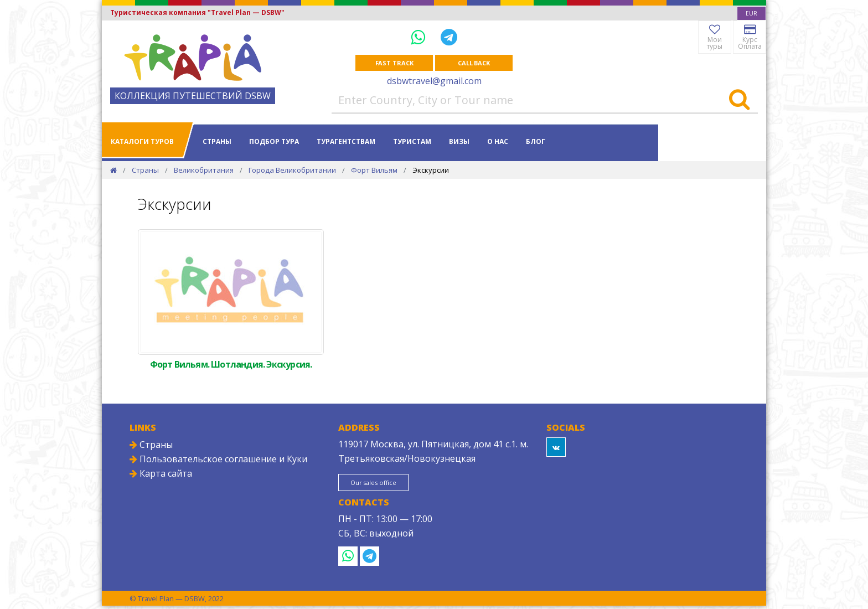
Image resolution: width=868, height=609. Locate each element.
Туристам (412, 143)
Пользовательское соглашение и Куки (218, 460)
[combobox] (751, 13)
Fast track (394, 63)
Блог (536, 143)
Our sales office (384, 485)
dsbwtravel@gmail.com (434, 82)
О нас (498, 143)
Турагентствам (346, 143)
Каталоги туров (142, 143)
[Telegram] (449, 37)
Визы (459, 143)
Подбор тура (274, 143)
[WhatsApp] (420, 37)
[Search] (739, 101)
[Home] (113, 171)
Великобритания (204, 171)
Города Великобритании (292, 171)
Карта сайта (161, 474)
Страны (217, 143)
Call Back (474, 63)
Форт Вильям (374, 171)
